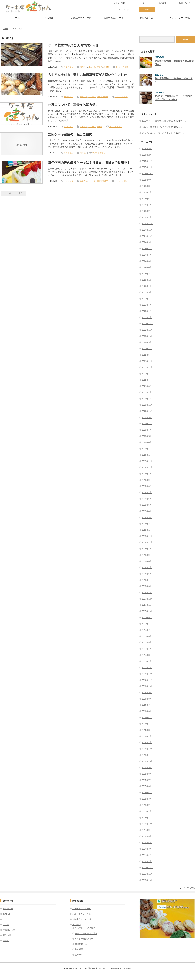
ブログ (100, 67)
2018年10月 (147, 549)
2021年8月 (147, 374)
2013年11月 (147, 874)
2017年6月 (147, 636)
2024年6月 (147, 261)
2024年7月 (147, 255)
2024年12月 (147, 223)
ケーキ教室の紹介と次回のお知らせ (73, 45)
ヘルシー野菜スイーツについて (156, 127)
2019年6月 (147, 499)
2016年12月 (147, 674)
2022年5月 (147, 355)
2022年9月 (147, 342)
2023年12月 (147, 280)
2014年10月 (147, 824)
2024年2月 (147, 274)
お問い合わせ (184, 3)
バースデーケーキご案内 (86, 933)
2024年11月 (147, 230)
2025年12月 (147, 161)
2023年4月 (147, 311)
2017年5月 (147, 642)
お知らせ (84, 67)
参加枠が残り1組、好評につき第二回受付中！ (174, 63)
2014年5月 (147, 836)
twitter (163, 10)
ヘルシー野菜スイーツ (85, 939)
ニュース (141, 3)
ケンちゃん (69, 67)
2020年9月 (147, 417)
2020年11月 (147, 405)
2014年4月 (147, 842)
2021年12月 (147, 361)
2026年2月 (147, 155)
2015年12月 (147, 749)
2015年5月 (147, 793)
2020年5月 (147, 436)
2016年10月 (147, 686)
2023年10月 (147, 286)
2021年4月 (147, 380)
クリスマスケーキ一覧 (179, 18)
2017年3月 (147, 655)
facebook (176, 10)
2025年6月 (147, 199)
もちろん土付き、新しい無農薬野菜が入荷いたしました (87, 75)
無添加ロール (81, 944)
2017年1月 (147, 667)
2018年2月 (147, 592)
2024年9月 (147, 242)
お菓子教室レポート (114, 18)
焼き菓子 (79, 949)
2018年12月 (147, 536)
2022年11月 (147, 330)
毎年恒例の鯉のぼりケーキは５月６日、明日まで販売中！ (89, 163)
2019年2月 (147, 524)
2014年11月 (147, 818)
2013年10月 (147, 880)
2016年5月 (147, 718)
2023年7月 (147, 305)
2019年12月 (147, 461)
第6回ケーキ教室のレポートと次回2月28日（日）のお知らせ (174, 98)
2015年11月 (147, 755)
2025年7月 (147, 192)
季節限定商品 (146, 18)
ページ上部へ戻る (187, 888)
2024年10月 (147, 236)
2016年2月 (147, 736)
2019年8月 (147, 486)
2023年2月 (147, 317)
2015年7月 (147, 780)
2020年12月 (147, 399)
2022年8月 (147, 349)
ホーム (16, 18)
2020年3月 (147, 449)
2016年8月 (147, 699)
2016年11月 (147, 680)
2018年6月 (147, 574)
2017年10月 (147, 611)
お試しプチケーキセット (84, 914)
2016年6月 (147, 711)
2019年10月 (147, 474)
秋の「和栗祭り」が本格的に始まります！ (174, 80)
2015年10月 (147, 761)
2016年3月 (147, 730)
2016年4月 (147, 724)
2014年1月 (147, 861)
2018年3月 (147, 586)
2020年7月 (147, 430)
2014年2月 (147, 855)
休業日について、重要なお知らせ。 (73, 105)
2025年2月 (147, 211)
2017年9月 (147, 618)
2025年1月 (147, 217)
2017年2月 (147, 661)
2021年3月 (147, 386)
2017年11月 (147, 605)
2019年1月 (147, 530)
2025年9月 (147, 180)
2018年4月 (147, 580)
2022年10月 (147, 336)
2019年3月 (147, 517)
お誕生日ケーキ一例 (81, 18)
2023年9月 (147, 292)
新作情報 (163, 3)
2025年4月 (147, 205)
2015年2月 (147, 805)
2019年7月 (147, 492)
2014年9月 (147, 830)
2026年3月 (147, 148)
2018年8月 (147, 561)
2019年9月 (147, 480)
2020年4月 (147, 442)
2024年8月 (147, 249)
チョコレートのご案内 (85, 928)
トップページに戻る (13, 193)
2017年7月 (147, 630)
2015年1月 (147, 811)
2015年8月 (147, 774)
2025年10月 (147, 174)
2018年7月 (147, 567)
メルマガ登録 (119, 3)
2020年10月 (147, 411)
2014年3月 (147, 849)
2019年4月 (147, 511)
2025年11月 (147, 167)
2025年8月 (147, 186)
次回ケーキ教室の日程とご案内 (70, 134)
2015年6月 (147, 786)
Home (5, 28)
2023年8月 (147, 299)
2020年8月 (147, 424)
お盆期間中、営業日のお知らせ (156, 121)
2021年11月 (147, 367)
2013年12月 (147, 868)
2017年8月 (147, 624)
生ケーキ (79, 955)
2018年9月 (147, 555)
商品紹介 (49, 18)
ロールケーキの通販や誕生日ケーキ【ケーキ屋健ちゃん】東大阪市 (103, 968)
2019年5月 (147, 505)
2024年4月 (147, 267)
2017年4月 (147, 649)
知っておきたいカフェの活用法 (156, 133)
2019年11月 (147, 467)
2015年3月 (147, 799)
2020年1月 (147, 455)
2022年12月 (147, 324)
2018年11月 (147, 542)
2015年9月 (147, 767)
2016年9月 (147, 692)
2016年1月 (147, 742)
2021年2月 (147, 392)
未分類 (106, 67)
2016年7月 (147, 705)
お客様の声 (8, 909)
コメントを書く (122, 67)
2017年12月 (147, 599)
